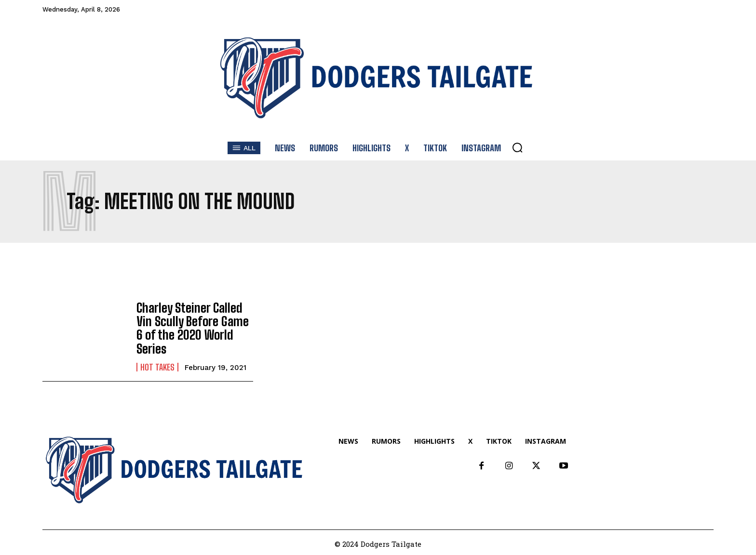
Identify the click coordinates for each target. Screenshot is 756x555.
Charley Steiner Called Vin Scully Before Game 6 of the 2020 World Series (194, 326)
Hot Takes (157, 357)
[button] (517, 147)
